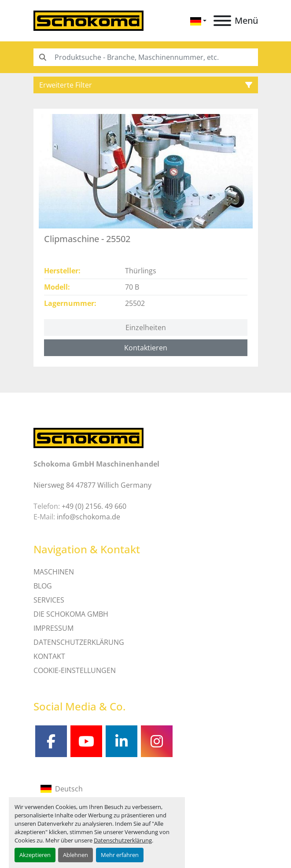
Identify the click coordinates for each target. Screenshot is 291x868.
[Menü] (222, 21)
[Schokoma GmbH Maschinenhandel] (88, 438)
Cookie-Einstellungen (75, 670)
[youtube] (86, 741)
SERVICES (49, 600)
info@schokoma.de (88, 517)
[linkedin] (122, 741)
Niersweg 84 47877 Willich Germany (92, 485)
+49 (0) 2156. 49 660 (94, 506)
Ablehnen (76, 855)
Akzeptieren (35, 855)
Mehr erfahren (120, 855)
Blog (43, 586)
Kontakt (49, 656)
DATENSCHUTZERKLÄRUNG (79, 642)
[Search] (146, 57)
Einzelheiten (146, 327)
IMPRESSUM (53, 628)
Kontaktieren (146, 348)
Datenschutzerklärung (123, 840)
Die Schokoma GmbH (71, 614)
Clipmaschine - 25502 (87, 239)
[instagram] (157, 741)
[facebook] (51, 741)
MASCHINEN (54, 572)
